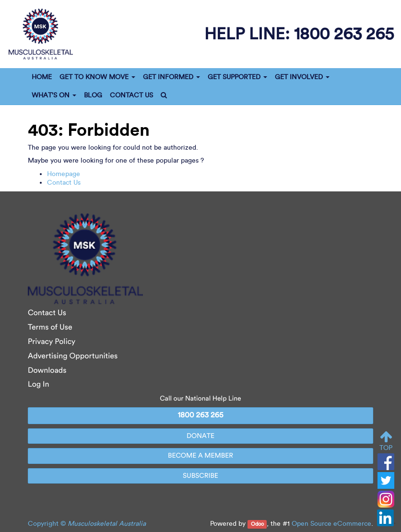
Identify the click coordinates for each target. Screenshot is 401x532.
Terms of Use (50, 327)
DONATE (200, 436)
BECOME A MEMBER (200, 455)
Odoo (257, 524)
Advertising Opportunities (73, 356)
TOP (386, 441)
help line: (299, 33)
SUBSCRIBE (200, 476)
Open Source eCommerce (331, 524)
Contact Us (64, 183)
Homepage (64, 174)
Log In (39, 384)
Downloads (47, 371)
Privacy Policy (52, 342)
